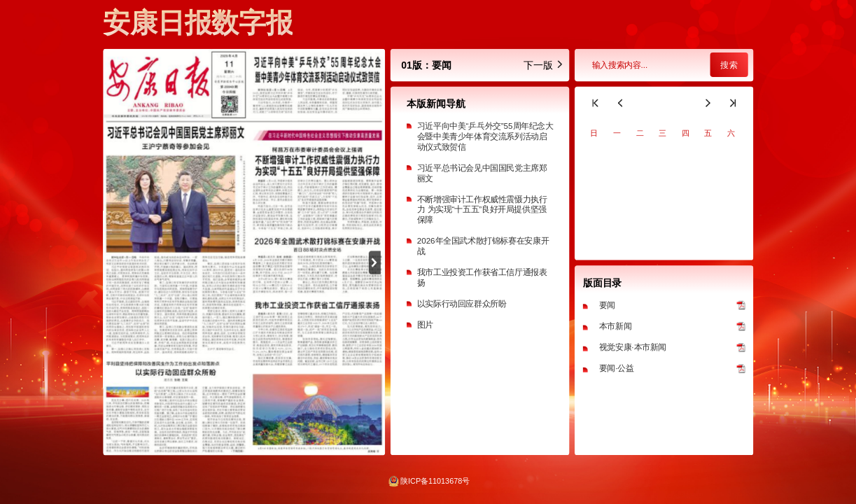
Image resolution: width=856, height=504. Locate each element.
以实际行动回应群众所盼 (461, 303)
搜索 (729, 65)
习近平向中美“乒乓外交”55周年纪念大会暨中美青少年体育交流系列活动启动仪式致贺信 (485, 136)
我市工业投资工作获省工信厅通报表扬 (482, 277)
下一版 (543, 65)
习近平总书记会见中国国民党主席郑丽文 (482, 173)
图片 (425, 325)
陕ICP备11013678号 (435, 481)
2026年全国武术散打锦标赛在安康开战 (482, 246)
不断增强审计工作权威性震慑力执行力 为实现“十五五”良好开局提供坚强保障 (482, 210)
